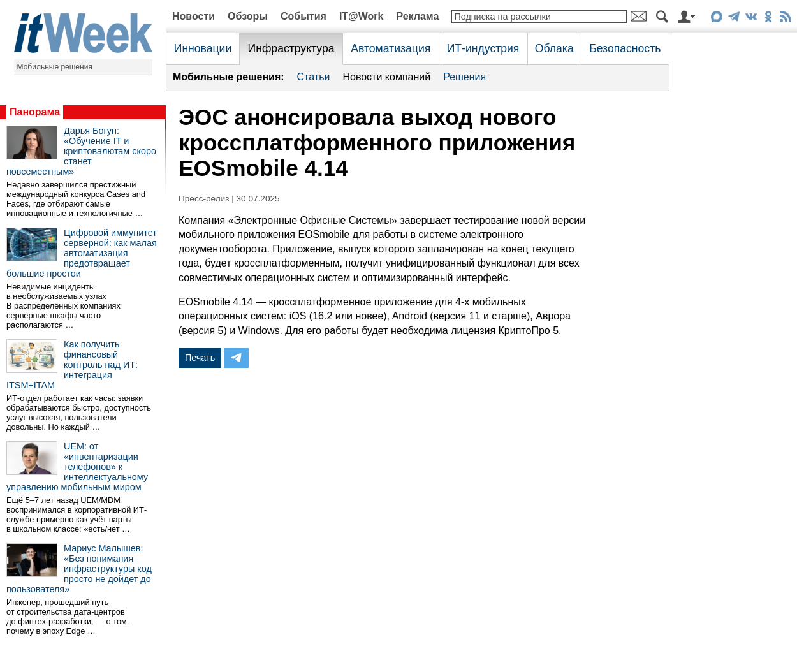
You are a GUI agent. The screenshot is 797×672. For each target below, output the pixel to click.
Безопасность (625, 48)
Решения (464, 77)
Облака (554, 48)
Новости (194, 16)
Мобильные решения (55, 67)
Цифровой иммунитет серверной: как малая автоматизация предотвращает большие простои (82, 253)
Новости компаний (386, 77)
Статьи (314, 77)
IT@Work (362, 16)
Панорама (35, 112)
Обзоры (248, 16)
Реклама (417, 16)
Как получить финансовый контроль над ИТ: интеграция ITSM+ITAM (72, 365)
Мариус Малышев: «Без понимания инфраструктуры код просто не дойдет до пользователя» (79, 569)
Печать (200, 358)
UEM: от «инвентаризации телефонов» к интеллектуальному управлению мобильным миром (77, 467)
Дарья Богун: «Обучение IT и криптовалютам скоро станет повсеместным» (81, 151)
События (303, 16)
